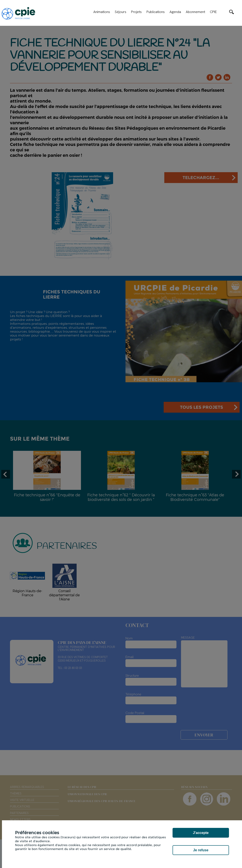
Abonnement (195, 12)
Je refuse (201, 850)
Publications (156, 12)
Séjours (121, 12)
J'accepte (201, 833)
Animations (102, 12)
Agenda (175, 12)
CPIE (213, 12)
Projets (136, 12)
